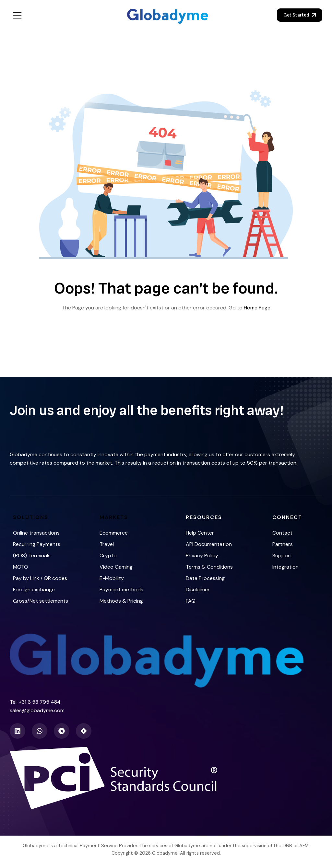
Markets (114, 517)
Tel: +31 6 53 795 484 (35, 702)
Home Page (257, 308)
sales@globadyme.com (37, 710)
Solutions (31, 517)
